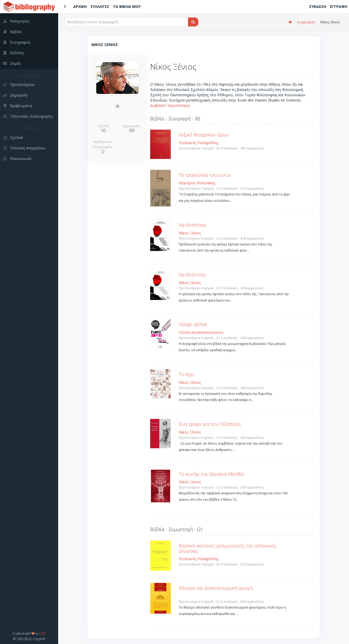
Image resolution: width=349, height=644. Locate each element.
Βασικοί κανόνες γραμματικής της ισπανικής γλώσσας (228, 548)
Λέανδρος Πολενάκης (197, 183)
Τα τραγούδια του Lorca (205, 175)
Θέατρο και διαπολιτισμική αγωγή (216, 588)
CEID (42, 633)
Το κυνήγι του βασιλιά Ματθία (212, 474)
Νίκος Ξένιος (190, 233)
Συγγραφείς (306, 22)
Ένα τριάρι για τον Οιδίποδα (210, 424)
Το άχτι (186, 374)
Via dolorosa (192, 225)
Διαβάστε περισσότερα (170, 105)
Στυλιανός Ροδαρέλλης (199, 143)
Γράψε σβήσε (193, 324)
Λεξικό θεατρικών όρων (204, 135)
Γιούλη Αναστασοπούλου (201, 332)
